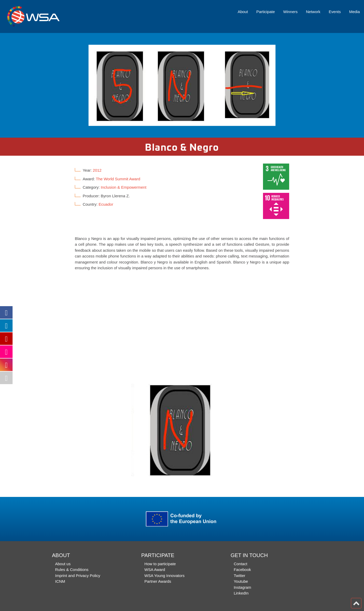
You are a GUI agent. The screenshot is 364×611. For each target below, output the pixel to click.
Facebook (242, 570)
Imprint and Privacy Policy (78, 576)
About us (63, 564)
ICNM (60, 581)
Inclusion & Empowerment (124, 187)
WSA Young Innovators (164, 576)
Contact (240, 564)
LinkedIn (241, 593)
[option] (182, 85)
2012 (97, 170)
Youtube (241, 581)
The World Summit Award (118, 179)
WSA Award (155, 570)
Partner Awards (158, 581)
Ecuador (106, 204)
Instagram (242, 587)
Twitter (239, 576)
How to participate (160, 564)
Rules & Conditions (72, 570)
